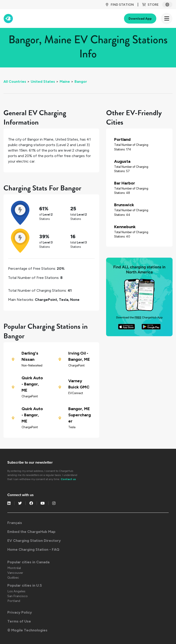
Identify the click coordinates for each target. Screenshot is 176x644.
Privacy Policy (20, 612)
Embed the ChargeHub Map (31, 532)
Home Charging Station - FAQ (33, 549)
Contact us (68, 479)
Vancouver (15, 573)
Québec (13, 578)
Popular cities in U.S (25, 585)
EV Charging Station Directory (34, 541)
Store (150, 5)
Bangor (81, 82)
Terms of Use (19, 621)
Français (15, 523)
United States (43, 82)
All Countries (15, 82)
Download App (140, 19)
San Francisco (18, 596)
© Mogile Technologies (27, 630)
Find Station (120, 5)
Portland (14, 601)
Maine (65, 82)
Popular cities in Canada (28, 562)
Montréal (14, 568)
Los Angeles (16, 591)
